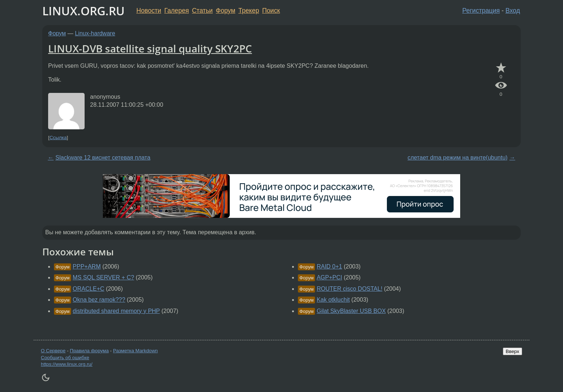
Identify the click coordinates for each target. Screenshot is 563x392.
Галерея (177, 11)
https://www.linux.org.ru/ (67, 364)
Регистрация (481, 11)
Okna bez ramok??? (99, 300)
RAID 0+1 (329, 266)
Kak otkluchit (333, 300)
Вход (513, 11)
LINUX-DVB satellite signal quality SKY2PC (150, 48)
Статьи (202, 11)
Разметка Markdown (135, 351)
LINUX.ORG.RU (84, 11)
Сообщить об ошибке (65, 358)
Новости (149, 11)
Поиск (271, 11)
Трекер (249, 11)
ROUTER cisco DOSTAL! (349, 289)
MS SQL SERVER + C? (103, 277)
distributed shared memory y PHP (116, 311)
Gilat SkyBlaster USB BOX (351, 311)
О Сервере (53, 351)
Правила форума (90, 351)
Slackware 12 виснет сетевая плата (103, 158)
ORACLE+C (88, 289)
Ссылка (58, 138)
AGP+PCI (329, 277)
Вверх (512, 351)
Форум (226, 11)
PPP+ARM (87, 266)
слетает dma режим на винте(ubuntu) (458, 158)
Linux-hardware (95, 33)
